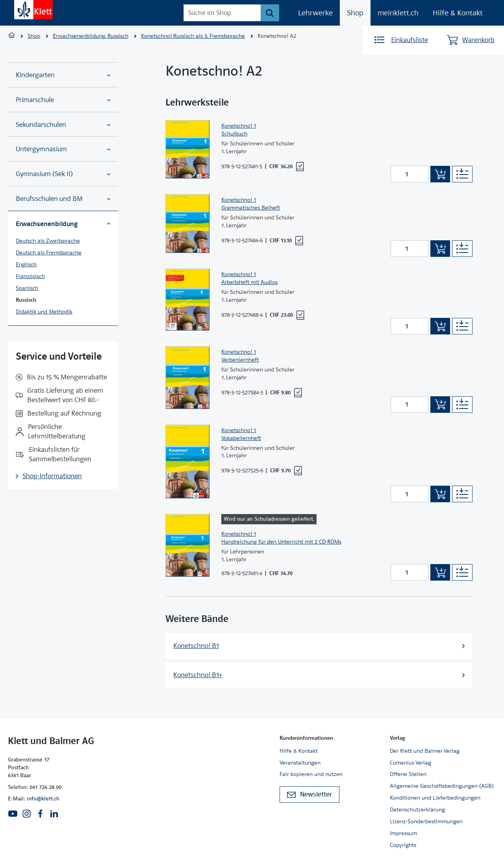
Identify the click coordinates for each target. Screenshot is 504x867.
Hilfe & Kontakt (458, 13)
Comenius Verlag (410, 763)
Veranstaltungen (300, 763)
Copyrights (403, 845)
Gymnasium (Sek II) (63, 174)
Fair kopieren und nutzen (311, 774)
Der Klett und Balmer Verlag (425, 751)
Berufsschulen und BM (63, 199)
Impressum (403, 833)
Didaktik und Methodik (44, 312)
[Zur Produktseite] (187, 149)
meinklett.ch (398, 13)
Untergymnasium (63, 149)
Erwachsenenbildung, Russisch (91, 36)
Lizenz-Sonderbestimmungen (426, 821)
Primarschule (63, 100)
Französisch (30, 276)
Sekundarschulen (63, 125)
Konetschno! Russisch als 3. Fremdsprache (193, 36)
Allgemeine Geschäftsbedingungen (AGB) (442, 786)
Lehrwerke (315, 13)
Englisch (26, 264)
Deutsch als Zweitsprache (48, 241)
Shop (355, 13)
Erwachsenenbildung (63, 224)
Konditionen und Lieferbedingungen (435, 798)
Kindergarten (63, 75)
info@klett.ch (43, 798)
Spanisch (27, 288)
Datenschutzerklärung (417, 809)
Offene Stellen (408, 774)
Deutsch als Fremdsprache (49, 252)
